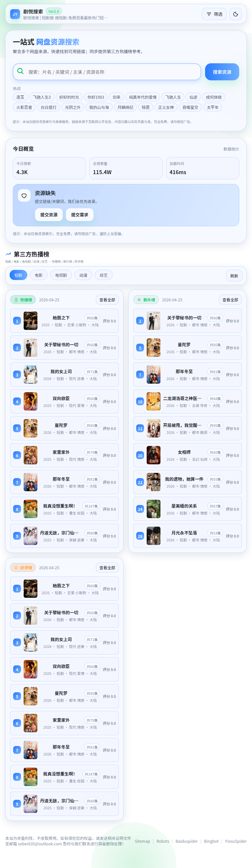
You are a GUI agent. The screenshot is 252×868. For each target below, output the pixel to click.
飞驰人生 (173, 97)
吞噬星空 (190, 107)
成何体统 (214, 97)
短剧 (18, 275)
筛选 (214, 14)
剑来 (116, 97)
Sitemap (143, 841)
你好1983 (96, 97)
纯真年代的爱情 (143, 97)
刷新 (234, 276)
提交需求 (80, 215)
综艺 (104, 275)
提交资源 (49, 215)
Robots (163, 841)
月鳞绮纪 (125, 107)
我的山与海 (99, 107)
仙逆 (193, 97)
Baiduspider (187, 841)
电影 (39, 275)
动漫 (83, 275)
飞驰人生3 (42, 97)
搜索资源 (222, 72)
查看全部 (107, 300)
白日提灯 (49, 107)
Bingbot (211, 841)
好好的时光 (69, 97)
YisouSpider (236, 841)
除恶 (146, 107)
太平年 (213, 107)
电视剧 (61, 275)
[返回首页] (59, 14)
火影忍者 (24, 107)
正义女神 (166, 107)
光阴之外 (73, 107)
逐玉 (20, 97)
